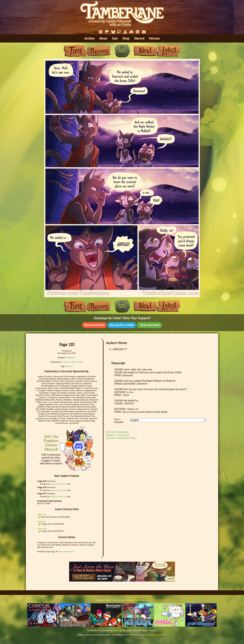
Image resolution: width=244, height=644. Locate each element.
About (103, 38)
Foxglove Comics (133, 600)
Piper (81, 361)
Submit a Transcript (118, 434)
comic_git (117, 630)
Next (145, 51)
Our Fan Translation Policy (121, 437)
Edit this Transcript (117, 431)
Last (169, 51)
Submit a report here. (156, 634)
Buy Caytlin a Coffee (122, 325)
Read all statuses (66, 551)
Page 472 (42, 514)
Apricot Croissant (58, 483)
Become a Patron (94, 325)
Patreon (154, 38)
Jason (74, 361)
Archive (89, 38)
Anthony (66, 361)
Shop (126, 38)
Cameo (69, 366)
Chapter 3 (71, 357)
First (75, 51)
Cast (115, 38)
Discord (139, 38)
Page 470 (42, 528)
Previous (99, 51)
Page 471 (42, 521)
